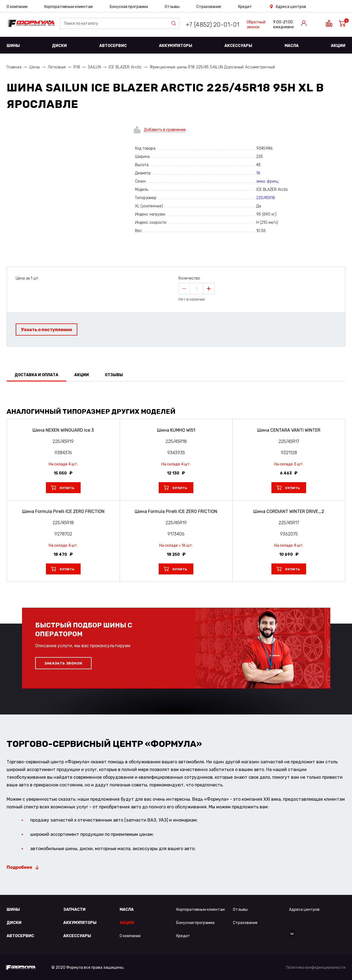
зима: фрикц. (268, 181)
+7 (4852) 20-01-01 (212, 25)
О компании (17, 7)
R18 (77, 67)
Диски (59, 46)
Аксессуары (238, 46)
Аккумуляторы (176, 46)
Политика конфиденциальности (316, 968)
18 (258, 173)
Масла (292, 46)
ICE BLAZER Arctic (125, 67)
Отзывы (172, 7)
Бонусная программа (129, 7)
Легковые (57, 67)
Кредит (245, 7)
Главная (14, 67)
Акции (338, 46)
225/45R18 (266, 198)
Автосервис (113, 46)
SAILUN (94, 67)
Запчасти (74, 910)
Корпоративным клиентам (68, 7)
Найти (175, 23)
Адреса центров (291, 7)
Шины (13, 46)
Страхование (209, 7)
